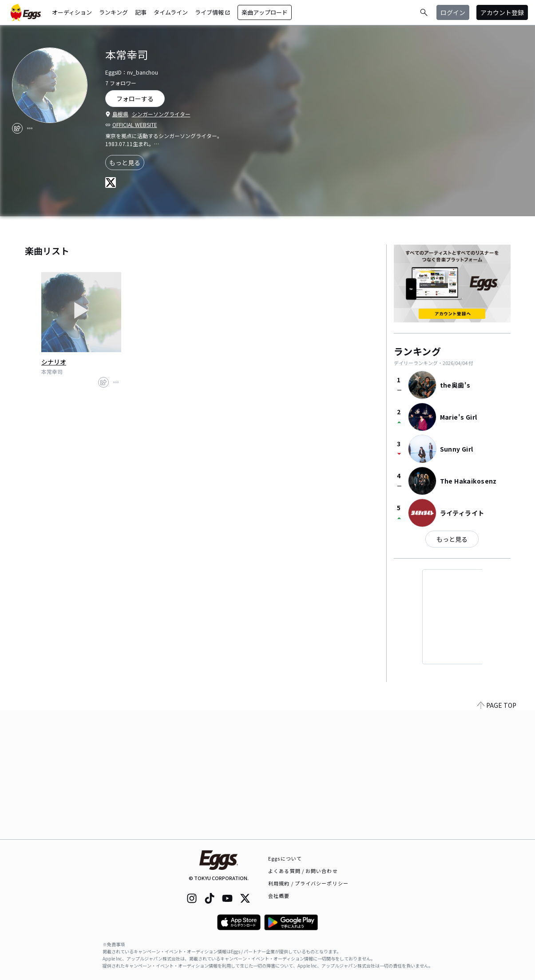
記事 (141, 12)
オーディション (72, 12)
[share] (17, 128)
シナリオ (54, 362)
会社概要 (279, 896)
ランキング (113, 12)
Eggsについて (285, 858)
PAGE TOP (497, 834)
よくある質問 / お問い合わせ (303, 871)
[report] (30, 128)
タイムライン (171, 12)
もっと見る (125, 163)
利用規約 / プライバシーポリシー (308, 883)
